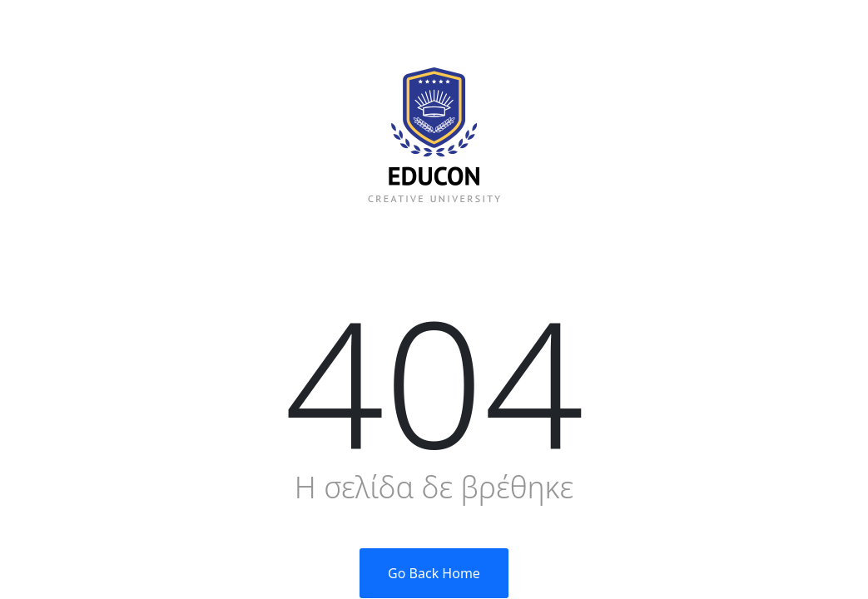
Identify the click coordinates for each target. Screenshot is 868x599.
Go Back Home (434, 573)
